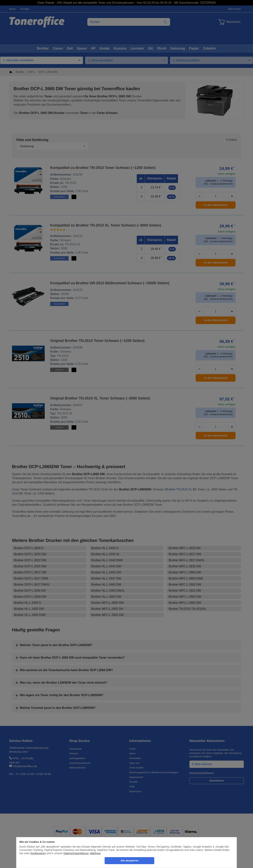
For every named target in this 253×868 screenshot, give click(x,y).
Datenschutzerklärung (76, 853)
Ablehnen (95, 853)
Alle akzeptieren (129, 861)
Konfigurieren (38, 853)
